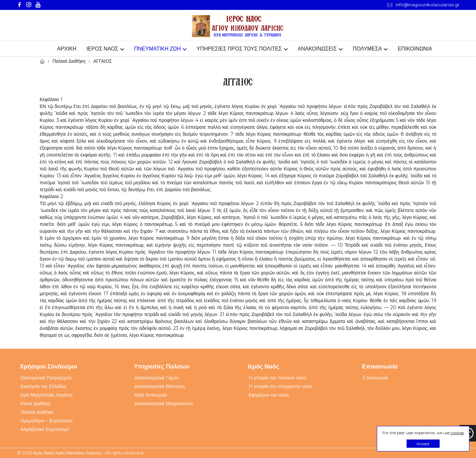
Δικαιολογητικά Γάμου (157, 378)
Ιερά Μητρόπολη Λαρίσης (47, 395)
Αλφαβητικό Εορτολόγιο (45, 429)
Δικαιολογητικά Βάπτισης (160, 386)
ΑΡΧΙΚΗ (67, 49)
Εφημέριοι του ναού (269, 395)
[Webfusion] (238, 26)
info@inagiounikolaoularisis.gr (423, 5)
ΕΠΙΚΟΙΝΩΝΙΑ (415, 49)
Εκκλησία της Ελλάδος (44, 386)
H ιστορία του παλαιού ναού (277, 378)
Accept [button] (423, 444)
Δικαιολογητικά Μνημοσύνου (164, 404)
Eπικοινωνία (375, 378)
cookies (457, 433)
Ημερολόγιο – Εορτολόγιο (47, 421)
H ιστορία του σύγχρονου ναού (280, 386)
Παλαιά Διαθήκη (37, 412)
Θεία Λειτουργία (151, 395)
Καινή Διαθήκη (35, 404)
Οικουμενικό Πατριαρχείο (46, 378)
